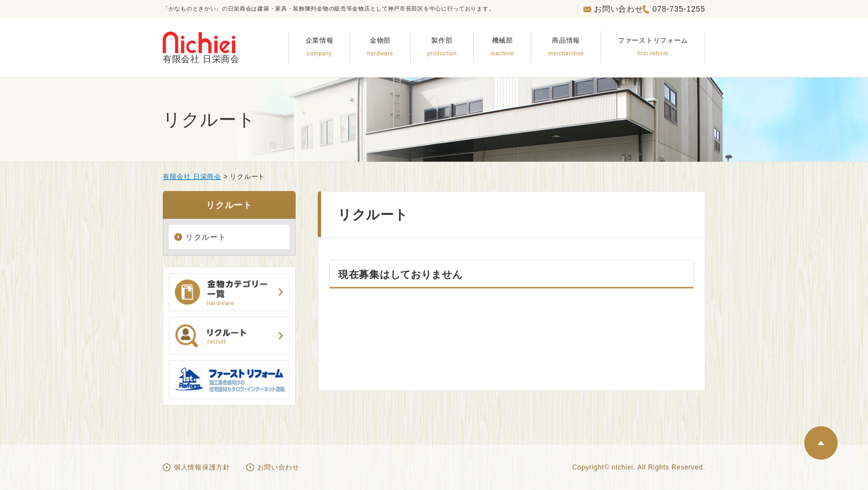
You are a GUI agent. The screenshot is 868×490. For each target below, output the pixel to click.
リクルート (206, 237)
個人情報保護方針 (202, 467)
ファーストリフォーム (653, 46)
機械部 (502, 46)
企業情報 (320, 46)
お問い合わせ (613, 9)
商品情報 (566, 46)
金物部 (380, 46)
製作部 (442, 46)
